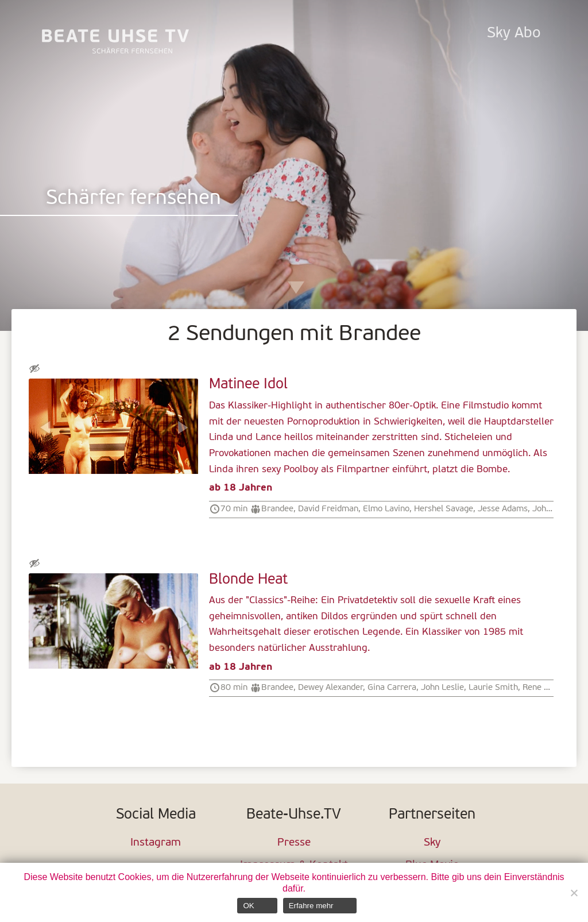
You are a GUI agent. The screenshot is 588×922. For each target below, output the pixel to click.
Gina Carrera (392, 688)
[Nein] (574, 893)
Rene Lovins (545, 688)
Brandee (277, 509)
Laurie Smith (493, 688)
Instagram (156, 843)
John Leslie (442, 688)
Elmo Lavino (386, 509)
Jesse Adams (503, 509)
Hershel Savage (444, 509)
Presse (294, 843)
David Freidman (328, 509)
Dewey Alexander (330, 688)
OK (248, 906)
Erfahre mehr (311, 906)
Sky (432, 843)
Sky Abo (514, 34)
